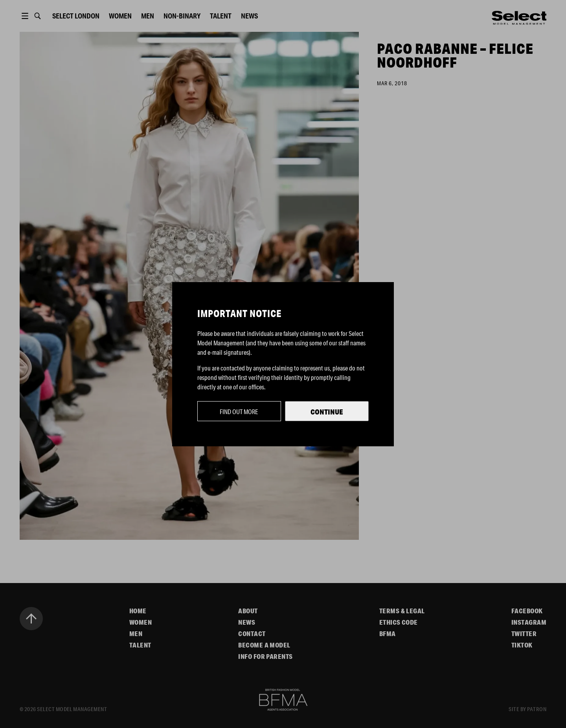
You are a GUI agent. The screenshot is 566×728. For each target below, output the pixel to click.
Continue (327, 412)
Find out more (239, 412)
